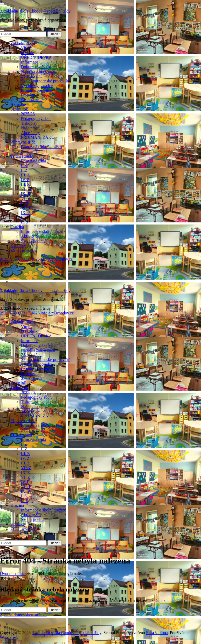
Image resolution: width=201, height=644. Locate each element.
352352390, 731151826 (20, 259)
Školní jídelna (33, 241)
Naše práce (30, 128)
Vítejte (27, 48)
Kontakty (18, 246)
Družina (17, 227)
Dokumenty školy (36, 67)
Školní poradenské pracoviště (46, 81)
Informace (30, 62)
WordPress (9, 637)
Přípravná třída (23, 142)
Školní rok (19, 109)
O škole (27, 53)
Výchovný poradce (37, 86)
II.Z (24, 170)
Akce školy (30, 133)
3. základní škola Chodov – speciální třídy (35, 11)
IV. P (25, 203)
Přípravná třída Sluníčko (41, 147)
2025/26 (28, 114)
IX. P (25, 213)
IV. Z (25, 180)
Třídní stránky (22, 156)
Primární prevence (36, 90)
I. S (24, 217)
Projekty (28, 95)
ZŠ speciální (31, 76)
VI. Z (26, 199)
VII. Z (26, 189)
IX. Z (26, 194)
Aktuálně (18, 104)
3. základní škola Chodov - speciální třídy (66, 633)
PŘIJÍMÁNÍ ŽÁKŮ (38, 137)
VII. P (26, 208)
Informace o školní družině (44, 231)
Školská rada (32, 100)
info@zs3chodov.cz (56, 259)
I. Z (24, 166)
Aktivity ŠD (31, 236)
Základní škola (23, 43)
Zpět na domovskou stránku (23, 615)
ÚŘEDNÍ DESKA (36, 57)
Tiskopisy (29, 123)
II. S (25, 222)
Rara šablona (157, 633)
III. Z (25, 175)
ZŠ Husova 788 (24, 250)
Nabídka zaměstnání (38, 71)
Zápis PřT (29, 151)
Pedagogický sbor (36, 119)
